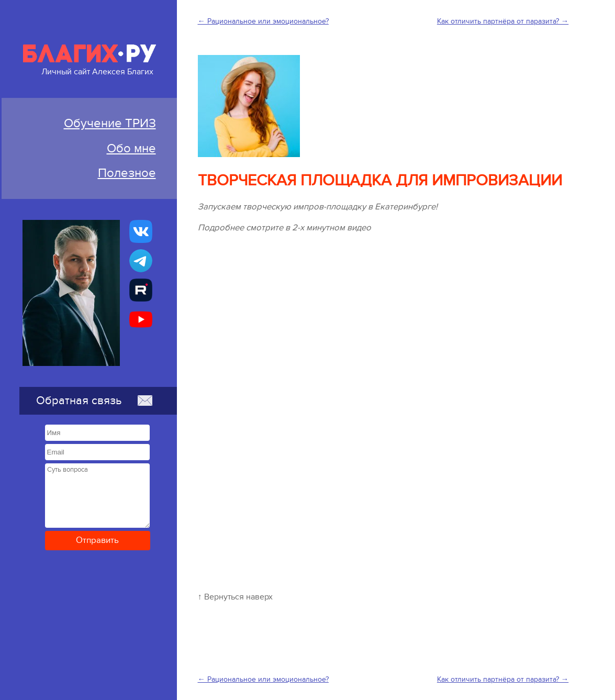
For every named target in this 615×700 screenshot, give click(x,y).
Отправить (97, 540)
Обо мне (131, 148)
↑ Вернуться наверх (235, 597)
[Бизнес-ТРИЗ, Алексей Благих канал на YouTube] (141, 319)
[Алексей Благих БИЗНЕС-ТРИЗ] (141, 290)
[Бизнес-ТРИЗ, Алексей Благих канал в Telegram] (141, 261)
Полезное (127, 173)
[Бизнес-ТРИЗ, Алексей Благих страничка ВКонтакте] (141, 231)
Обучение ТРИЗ (110, 123)
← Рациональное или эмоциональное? (263, 21)
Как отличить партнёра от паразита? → (503, 21)
